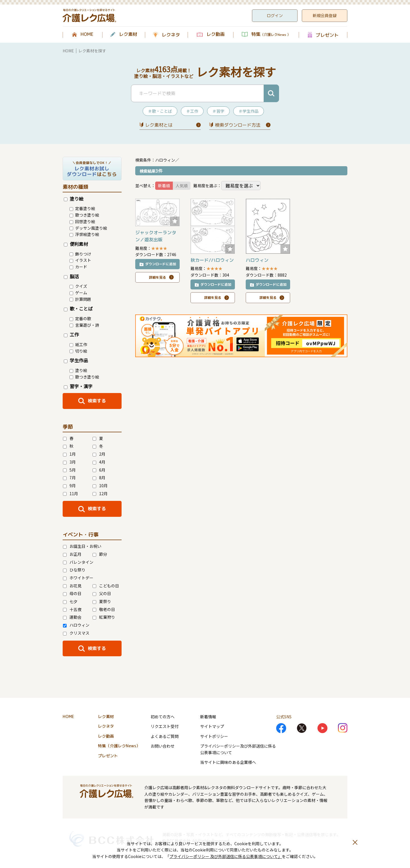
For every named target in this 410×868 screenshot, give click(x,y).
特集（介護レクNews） (119, 746)
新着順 (164, 186)
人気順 (182, 186)
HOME (87, 34)
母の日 (72, 593)
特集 (271, 34)
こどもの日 (106, 586)
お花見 (72, 586)
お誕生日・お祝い (82, 546)
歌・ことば (78, 308)
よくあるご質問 (165, 736)
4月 (99, 462)
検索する (97, 401)
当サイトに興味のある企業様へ (228, 762)
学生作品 (76, 360)
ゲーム (78, 293)
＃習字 (218, 111)
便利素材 (76, 244)
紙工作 (78, 344)
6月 (99, 470)
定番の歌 (80, 318)
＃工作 (192, 111)
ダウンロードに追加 (161, 264)
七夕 (70, 601)
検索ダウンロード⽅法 (238, 125)
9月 (69, 486)
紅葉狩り (104, 617)
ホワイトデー (78, 578)
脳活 (71, 276)
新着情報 (208, 717)
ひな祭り (74, 570)
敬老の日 (104, 609)
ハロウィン (76, 625)
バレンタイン (78, 562)
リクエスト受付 (165, 726)
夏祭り (102, 601)
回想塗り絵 (82, 221)
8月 (99, 478)
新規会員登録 (325, 16)
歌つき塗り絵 (84, 215)
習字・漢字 (78, 386)
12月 (100, 493)
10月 (100, 486)
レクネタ (171, 35)
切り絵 (78, 351)
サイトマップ (212, 726)
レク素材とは (159, 125)
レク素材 (128, 34)
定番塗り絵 (82, 208)
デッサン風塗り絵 (88, 228)
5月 (69, 470)
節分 (100, 554)
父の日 (102, 593)
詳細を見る (157, 277)
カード (78, 267)
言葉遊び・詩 (84, 325)
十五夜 (72, 609)
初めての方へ (163, 717)
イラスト (80, 260)
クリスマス (76, 633)
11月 (70, 493)
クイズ (78, 286)
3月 (69, 462)
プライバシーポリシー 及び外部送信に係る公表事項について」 (226, 856)
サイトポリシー (214, 736)
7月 (69, 478)
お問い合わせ (163, 746)
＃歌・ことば (160, 111)
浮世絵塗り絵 (84, 234)
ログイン (275, 16)
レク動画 (216, 34)
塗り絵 (74, 199)
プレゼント (327, 35)
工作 (71, 334)
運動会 (72, 617)
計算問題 (80, 299)
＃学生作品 (249, 111)
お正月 (72, 554)
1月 (69, 454)
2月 (99, 454)
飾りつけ (80, 254)
